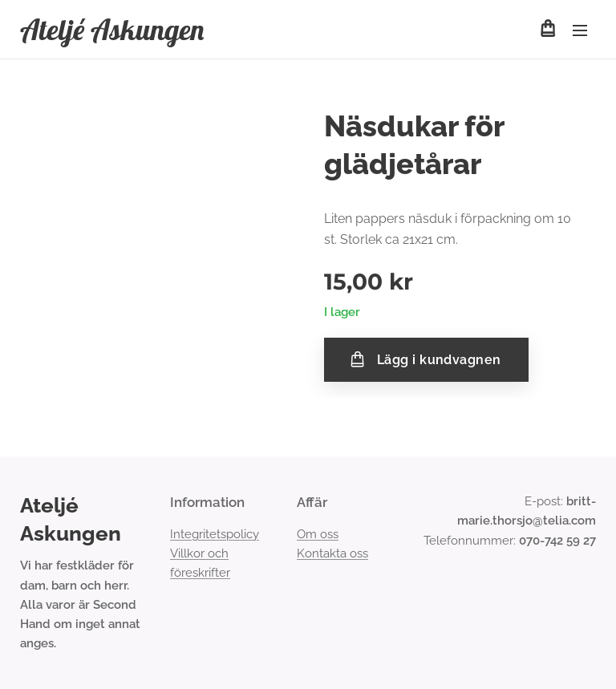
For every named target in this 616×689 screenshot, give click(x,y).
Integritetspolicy (215, 534)
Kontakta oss (332, 553)
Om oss (318, 534)
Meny (580, 30)
